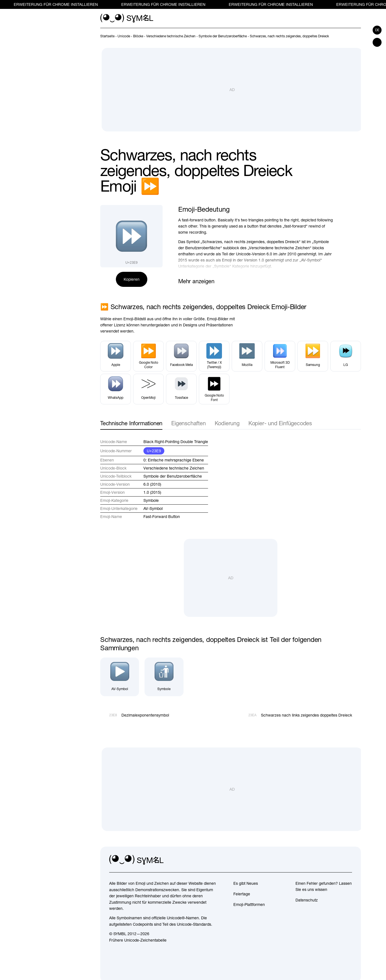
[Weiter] (358, 36)
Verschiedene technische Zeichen (174, 468)
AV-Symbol (153, 509)
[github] (335, 860)
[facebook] (348, 860)
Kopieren (132, 279)
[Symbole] (164, 677)
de (377, 30)
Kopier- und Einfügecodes (280, 423)
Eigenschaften (188, 423)
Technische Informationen (131, 423)
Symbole (151, 500)
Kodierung (227, 423)
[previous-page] (107, 36)
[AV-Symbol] (120, 677)
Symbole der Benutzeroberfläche (173, 476)
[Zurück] (348, 36)
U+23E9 (154, 451)
